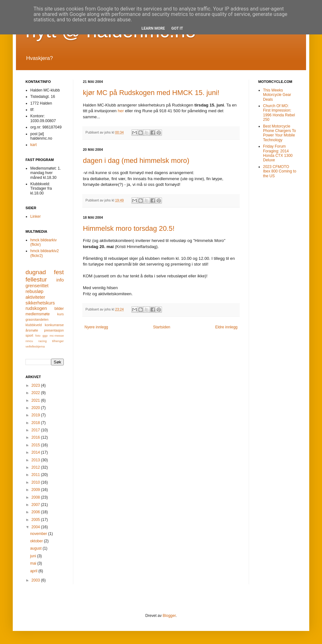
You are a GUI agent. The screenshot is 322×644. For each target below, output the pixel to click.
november (39, 534)
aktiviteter (35, 297)
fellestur (36, 279)
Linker (36, 216)
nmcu (29, 341)
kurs (61, 314)
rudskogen (36, 308)
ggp (45, 336)
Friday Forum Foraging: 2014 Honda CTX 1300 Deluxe (278, 153)
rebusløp (34, 291)
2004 (36, 527)
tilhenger (58, 341)
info (60, 280)
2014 (36, 452)
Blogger (169, 616)
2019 (36, 415)
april (34, 571)
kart (33, 145)
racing (42, 341)
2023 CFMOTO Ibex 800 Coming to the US (280, 171)
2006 (36, 512)
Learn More (153, 28)
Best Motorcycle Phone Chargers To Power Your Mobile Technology (279, 133)
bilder (59, 309)
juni (33, 556)
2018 (36, 423)
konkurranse (54, 325)
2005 (36, 520)
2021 (36, 400)
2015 (36, 445)
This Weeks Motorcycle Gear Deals (277, 95)
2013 (36, 460)
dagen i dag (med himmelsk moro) (136, 161)
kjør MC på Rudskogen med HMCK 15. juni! (151, 93)
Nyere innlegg (96, 327)
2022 (36, 393)
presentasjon (54, 330)
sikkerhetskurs (40, 303)
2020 (36, 408)
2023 (36, 385)
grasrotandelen (37, 319)
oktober (37, 541)
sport (29, 335)
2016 (36, 437)
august (36, 548)
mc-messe (57, 336)
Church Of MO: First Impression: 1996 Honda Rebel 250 (279, 113)
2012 (36, 467)
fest (59, 272)
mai (34, 563)
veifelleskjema (35, 346)
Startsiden (162, 327)
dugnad (36, 272)
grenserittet (37, 286)
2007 (36, 505)
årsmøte (32, 330)
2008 (36, 497)
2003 (36, 580)
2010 (36, 482)
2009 (36, 490)
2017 (36, 430)
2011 (36, 475)
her (121, 111)
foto (38, 336)
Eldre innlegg (226, 327)
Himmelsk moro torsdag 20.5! (129, 228)
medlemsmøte (38, 314)
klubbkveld (34, 325)
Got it (177, 28)
